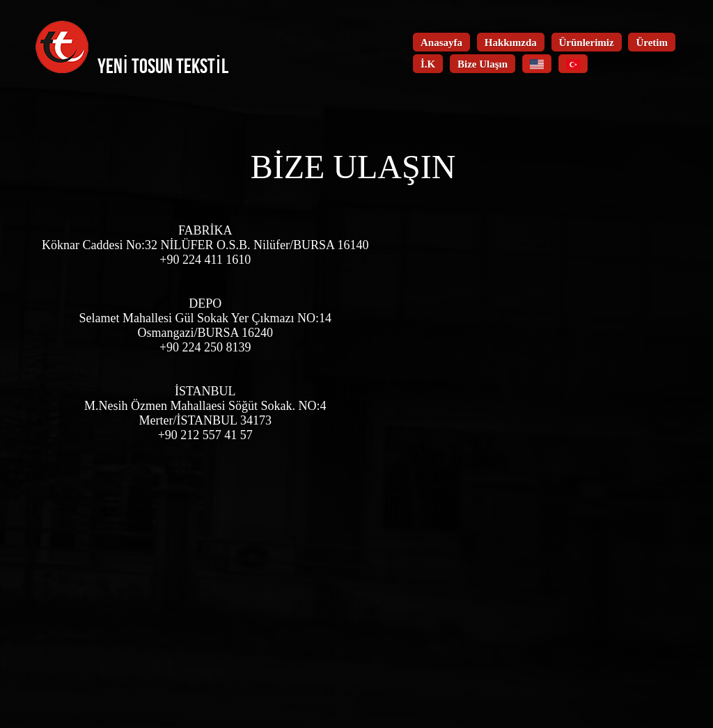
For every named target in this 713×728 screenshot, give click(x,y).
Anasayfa (441, 42)
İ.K (428, 64)
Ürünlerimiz (587, 42)
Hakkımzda (511, 42)
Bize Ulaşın (483, 64)
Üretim (652, 42)
